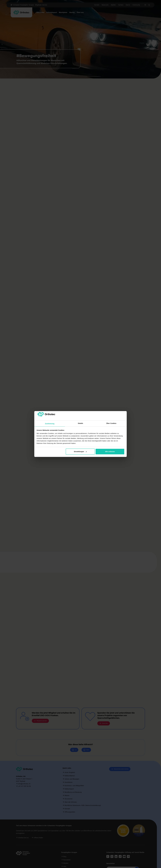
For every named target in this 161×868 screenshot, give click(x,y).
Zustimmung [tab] (50, 424)
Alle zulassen (110, 452)
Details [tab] (80, 423)
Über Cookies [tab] (111, 423)
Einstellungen (80, 452)
